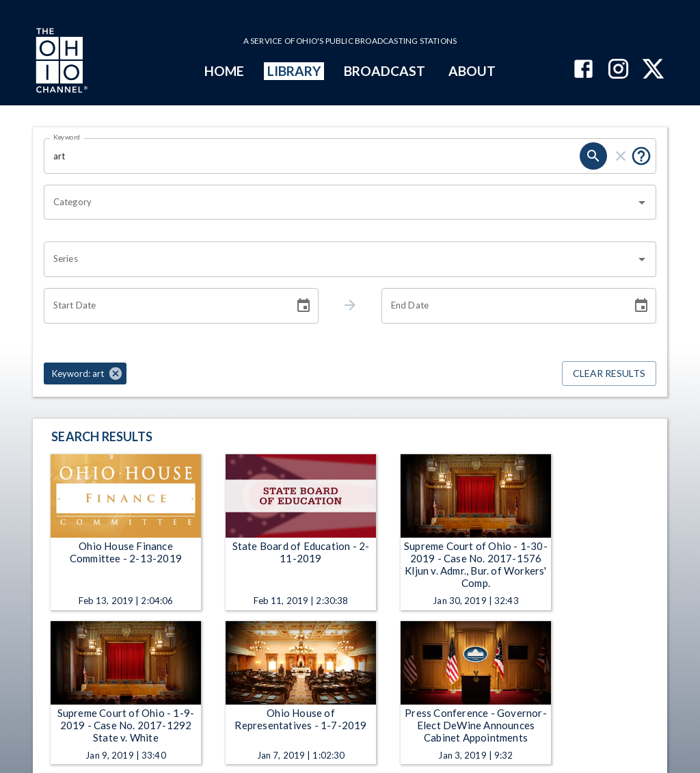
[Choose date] (304, 306)
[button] (85, 374)
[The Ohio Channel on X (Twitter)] (653, 70)
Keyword (67, 137)
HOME (224, 71)
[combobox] (340, 202)
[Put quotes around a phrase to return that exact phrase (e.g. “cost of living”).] (641, 156)
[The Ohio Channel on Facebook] (583, 70)
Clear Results (609, 374)
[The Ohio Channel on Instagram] (618, 70)
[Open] (642, 202)
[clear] (621, 156)
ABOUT (472, 71)
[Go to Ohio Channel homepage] (60, 62)
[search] (593, 156)
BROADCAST (385, 71)
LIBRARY (294, 71)
